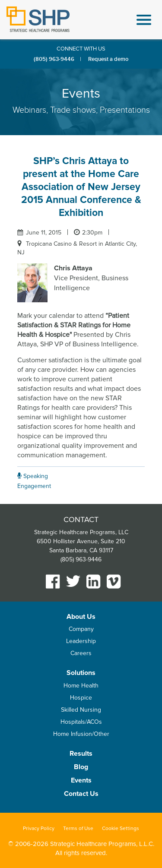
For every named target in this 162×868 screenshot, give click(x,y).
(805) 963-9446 (54, 59)
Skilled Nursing (81, 710)
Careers (81, 653)
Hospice (81, 698)
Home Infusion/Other (81, 734)
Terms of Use (78, 828)
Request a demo (108, 59)
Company (81, 629)
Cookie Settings (121, 828)
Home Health (81, 686)
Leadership (81, 641)
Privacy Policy (39, 828)
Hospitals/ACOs (81, 722)
